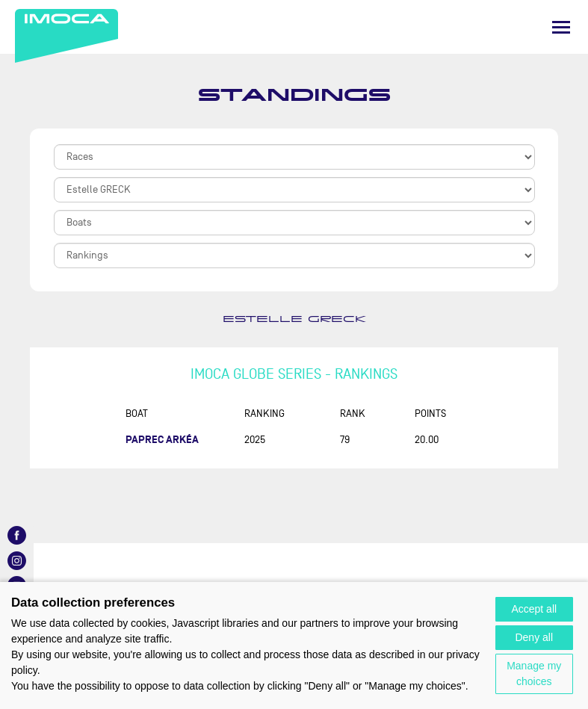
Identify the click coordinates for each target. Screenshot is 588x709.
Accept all (534, 609)
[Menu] (561, 27)
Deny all (534, 637)
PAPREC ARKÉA (162, 440)
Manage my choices (534, 674)
